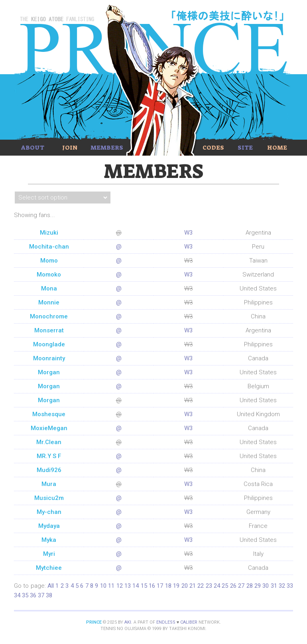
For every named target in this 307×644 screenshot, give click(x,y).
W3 (188, 233)
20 (185, 586)
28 (250, 586)
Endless (166, 622)
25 (225, 586)
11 (111, 586)
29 (258, 586)
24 (217, 586)
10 (103, 586)
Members (107, 148)
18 (168, 586)
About (33, 148)
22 (201, 586)
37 (41, 595)
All (51, 586)
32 (282, 586)
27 (241, 586)
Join (70, 148)
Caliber (189, 622)
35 (25, 595)
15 (144, 586)
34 (17, 595)
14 (136, 586)
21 (193, 586)
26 (233, 586)
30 (266, 586)
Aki (128, 622)
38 (49, 595)
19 (176, 586)
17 (160, 586)
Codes (213, 148)
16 (152, 586)
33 (290, 586)
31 (274, 586)
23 (209, 586)
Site (245, 148)
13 (128, 586)
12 (120, 586)
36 (33, 595)
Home (277, 148)
